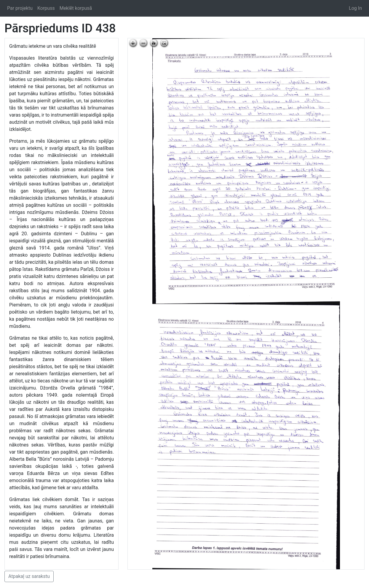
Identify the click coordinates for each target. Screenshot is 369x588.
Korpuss (46, 8)
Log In (355, 8)
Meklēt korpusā (76, 8)
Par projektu (20, 8)
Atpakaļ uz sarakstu (29, 576)
